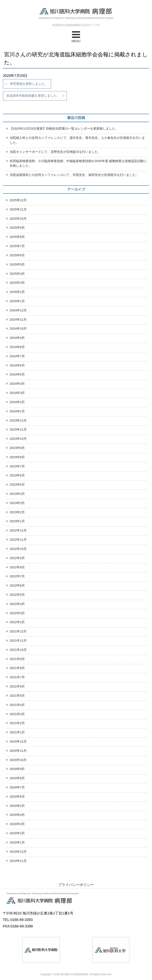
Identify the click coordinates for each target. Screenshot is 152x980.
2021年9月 (17, 659)
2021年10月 (18, 650)
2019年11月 (18, 861)
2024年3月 (17, 393)
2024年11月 (18, 319)
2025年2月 (17, 292)
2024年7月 (17, 356)
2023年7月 (17, 466)
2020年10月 (18, 760)
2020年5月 (17, 806)
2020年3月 (17, 824)
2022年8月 (17, 567)
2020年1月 (17, 842)
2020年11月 (18, 751)
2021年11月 (18, 640)
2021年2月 (17, 723)
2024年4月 (17, 384)
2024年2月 (17, 402)
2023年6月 (17, 475)
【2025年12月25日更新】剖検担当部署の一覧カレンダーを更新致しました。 (64, 128)
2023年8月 (17, 457)
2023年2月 (17, 512)
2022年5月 (17, 595)
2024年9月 (17, 338)
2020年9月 (17, 769)
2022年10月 (18, 549)
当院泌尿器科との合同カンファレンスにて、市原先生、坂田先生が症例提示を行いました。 (74, 175)
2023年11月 (18, 429)
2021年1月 (17, 732)
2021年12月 (18, 631)
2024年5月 (17, 374)
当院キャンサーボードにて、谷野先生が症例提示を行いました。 (55, 152)
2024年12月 (18, 310)
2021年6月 (17, 686)
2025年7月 (17, 246)
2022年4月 (17, 604)
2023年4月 (17, 494)
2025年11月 (18, 209)
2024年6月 (17, 365)
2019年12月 (18, 852)
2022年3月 (17, 613)
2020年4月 (17, 815)
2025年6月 (17, 255)
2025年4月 (17, 274)
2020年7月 (17, 787)
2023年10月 (18, 439)
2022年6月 (17, 585)
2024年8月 (17, 347)
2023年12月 (18, 420)
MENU (76, 36)
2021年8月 (17, 668)
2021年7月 (17, 677)
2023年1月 (17, 521)
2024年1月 (17, 411)
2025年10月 (18, 219)
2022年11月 (18, 540)
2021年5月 (17, 696)
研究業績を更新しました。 (29, 84)
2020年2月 (17, 833)
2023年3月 (17, 503)
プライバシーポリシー (76, 885)
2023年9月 (17, 448)
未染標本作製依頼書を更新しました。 (33, 96)
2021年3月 (17, 714)
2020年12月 (18, 741)
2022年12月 (18, 530)
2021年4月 (17, 705)
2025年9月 (17, 228)
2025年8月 (17, 237)
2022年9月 (17, 558)
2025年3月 (17, 283)
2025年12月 (18, 200)
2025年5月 (17, 264)
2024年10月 (18, 328)
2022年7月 (17, 576)
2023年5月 (17, 484)
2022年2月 (17, 622)
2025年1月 (17, 301)
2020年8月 (17, 778)
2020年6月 (17, 796)
